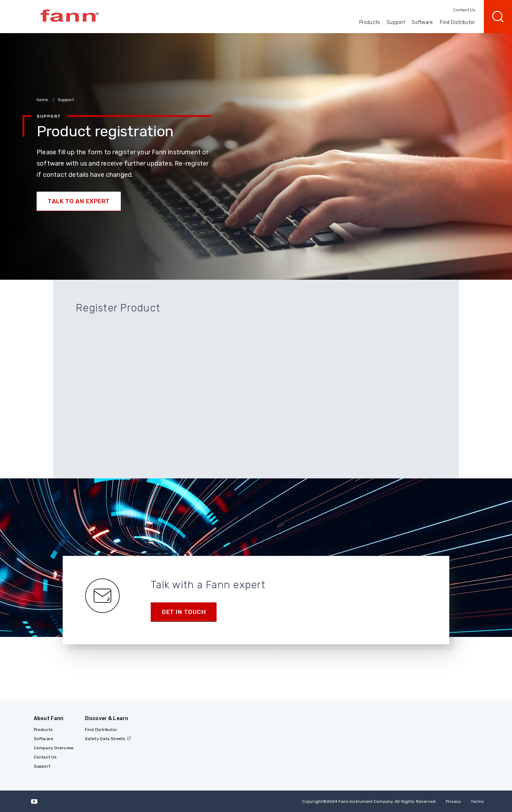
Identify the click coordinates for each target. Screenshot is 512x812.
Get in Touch (184, 612)
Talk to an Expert (79, 201)
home (43, 100)
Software (422, 22)
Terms (477, 801)
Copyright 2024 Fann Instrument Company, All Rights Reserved (369, 801)
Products (370, 22)
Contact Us (464, 10)
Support (396, 22)
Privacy (454, 801)
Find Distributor (457, 22)
